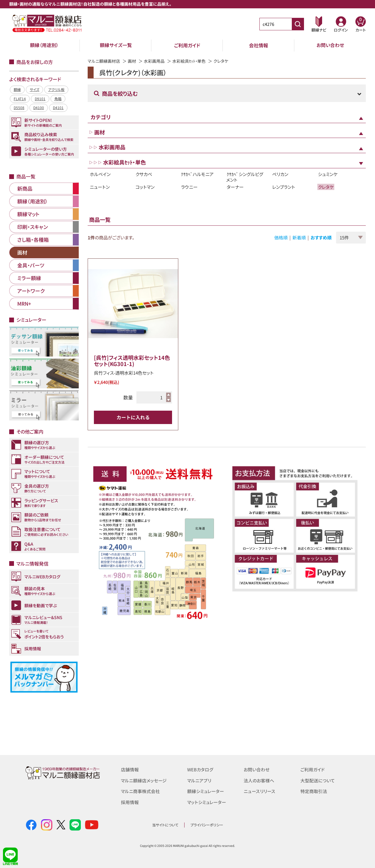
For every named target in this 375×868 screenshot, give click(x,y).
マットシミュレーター (207, 802)
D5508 (19, 107)
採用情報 (130, 802)
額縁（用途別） (44, 45)
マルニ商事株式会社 (140, 791)
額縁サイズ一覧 (116, 45)
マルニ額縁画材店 (104, 61)
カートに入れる (133, 417)
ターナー (235, 187)
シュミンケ (328, 174)
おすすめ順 (321, 237)
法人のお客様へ (259, 780)
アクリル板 (56, 89)
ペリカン (280, 174)
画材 (132, 61)
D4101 (58, 107)
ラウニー (189, 187)
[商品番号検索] (298, 24)
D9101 (40, 99)
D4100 (39, 107)
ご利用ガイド (187, 45)
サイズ (34, 89)
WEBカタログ (200, 769)
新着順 (299, 237)
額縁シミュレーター (206, 791)
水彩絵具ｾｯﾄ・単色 (189, 61)
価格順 (281, 237)
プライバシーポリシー (207, 825)
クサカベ (144, 174)
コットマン (145, 187)
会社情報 (259, 45)
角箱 (58, 99)
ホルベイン (100, 174)
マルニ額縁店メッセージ (144, 780)
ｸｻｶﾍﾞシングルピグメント (245, 177)
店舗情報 (130, 769)
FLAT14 (20, 99)
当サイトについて (165, 825)
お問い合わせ (330, 45)
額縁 (17, 89)
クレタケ (326, 187)
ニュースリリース (259, 791)
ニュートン (100, 187)
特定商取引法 (314, 791)
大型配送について (318, 780)
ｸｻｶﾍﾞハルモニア (197, 174)
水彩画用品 (154, 61)
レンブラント (284, 187)
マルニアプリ (199, 780)
